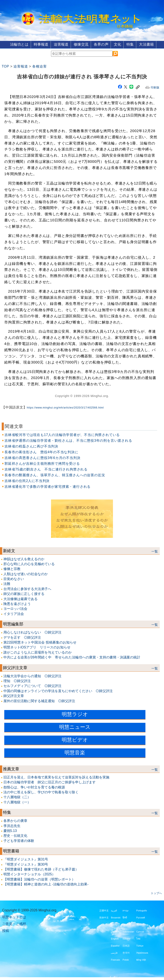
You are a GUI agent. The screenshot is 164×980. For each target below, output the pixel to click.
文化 (120, 44)
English (115, 938)
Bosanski (116, 917)
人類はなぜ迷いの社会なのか (26, 574)
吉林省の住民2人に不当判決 (27, 481)
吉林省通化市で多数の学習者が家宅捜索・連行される (48, 486)
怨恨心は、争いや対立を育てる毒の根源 (34, 787)
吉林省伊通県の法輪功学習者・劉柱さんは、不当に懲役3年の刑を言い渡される (68, 440)
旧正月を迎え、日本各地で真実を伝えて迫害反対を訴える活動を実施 (56, 777)
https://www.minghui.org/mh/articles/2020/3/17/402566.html (65, 407)
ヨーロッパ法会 (15, 608)
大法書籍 (152, 44)
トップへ (156, 893)
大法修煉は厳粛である (20, 599)
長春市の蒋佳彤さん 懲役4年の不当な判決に (41, 452)
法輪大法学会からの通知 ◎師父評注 (32, 676)
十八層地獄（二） (17, 797)
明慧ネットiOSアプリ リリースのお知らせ (37, 647)
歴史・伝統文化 (15, 835)
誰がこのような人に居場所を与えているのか (38, 652)
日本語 (126, 945)
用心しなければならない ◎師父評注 (32, 632)
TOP (5, 66)
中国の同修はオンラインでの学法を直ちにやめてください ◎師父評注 (58, 691)
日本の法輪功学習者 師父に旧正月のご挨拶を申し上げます (50, 782)
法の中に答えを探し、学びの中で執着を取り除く (41, 792)
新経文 (9, 550)
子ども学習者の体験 (19, 841)
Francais (115, 959)
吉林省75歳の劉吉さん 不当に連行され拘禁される (46, 469)
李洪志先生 (12, 826)
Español (115, 945)
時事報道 (37, 44)
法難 (7, 584)
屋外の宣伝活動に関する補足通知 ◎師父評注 (39, 701)
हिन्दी (125, 917)
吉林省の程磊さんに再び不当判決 (31, 446)
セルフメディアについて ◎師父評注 (32, 686)
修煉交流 (80, 44)
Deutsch (115, 931)
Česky (114, 924)
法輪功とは (13, 44)
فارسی (114, 952)
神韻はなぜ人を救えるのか (24, 559)
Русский (141, 917)
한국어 (126, 952)
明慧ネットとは (14, 917)
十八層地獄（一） (17, 802)
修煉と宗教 (12, 569)
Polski (126, 959)
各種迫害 (39, 66)
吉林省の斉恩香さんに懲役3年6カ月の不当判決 (42, 458)
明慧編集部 (13, 624)
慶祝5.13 (10, 831)
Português (142, 910)
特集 (134, 44)
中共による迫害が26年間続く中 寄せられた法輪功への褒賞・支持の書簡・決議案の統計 (72, 657)
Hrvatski (127, 924)
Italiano (126, 938)
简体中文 (104, 917)
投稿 (6, 930)
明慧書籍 (11, 851)
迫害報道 (59, 44)
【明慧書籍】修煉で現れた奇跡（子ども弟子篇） (41, 869)
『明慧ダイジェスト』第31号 (26, 859)
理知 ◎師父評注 (17, 681)
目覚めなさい (14, 579)
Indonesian (128, 931)
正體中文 (104, 910)
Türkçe (140, 945)
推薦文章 (11, 769)
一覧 (155, 551)
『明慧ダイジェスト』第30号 (26, 864)
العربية (114, 910)
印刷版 (155, 87)
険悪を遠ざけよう (17, 604)
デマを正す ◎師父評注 (22, 637)
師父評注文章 (15, 667)
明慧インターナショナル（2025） (29, 874)
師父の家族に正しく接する (24, 594)
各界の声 (102, 44)
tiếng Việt (141, 959)
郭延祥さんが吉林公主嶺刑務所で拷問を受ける (42, 463)
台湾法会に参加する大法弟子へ (27, 589)
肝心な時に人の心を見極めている (29, 564)
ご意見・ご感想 (14, 923)
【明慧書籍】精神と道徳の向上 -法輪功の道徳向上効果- (46, 884)
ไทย (138, 938)
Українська (142, 952)
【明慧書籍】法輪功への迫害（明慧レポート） (39, 879)
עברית (126, 910)
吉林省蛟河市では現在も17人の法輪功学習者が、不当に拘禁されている (62, 435)
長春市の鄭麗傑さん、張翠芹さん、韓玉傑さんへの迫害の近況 (55, 475)
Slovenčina (142, 924)
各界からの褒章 (15, 821)
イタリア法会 (14, 614)
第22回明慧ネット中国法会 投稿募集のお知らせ (40, 642)
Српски (140, 931)
